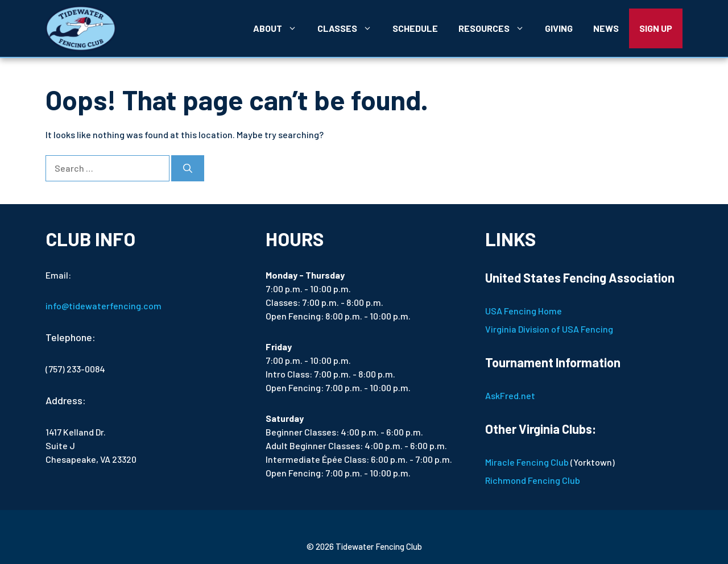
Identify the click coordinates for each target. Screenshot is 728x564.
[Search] (188, 168)
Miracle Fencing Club (527, 462)
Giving (559, 28)
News (606, 28)
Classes (350, 28)
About (280, 28)
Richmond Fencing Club (533, 480)
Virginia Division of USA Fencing (549, 329)
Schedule (415, 28)
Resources (497, 28)
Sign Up (656, 28)
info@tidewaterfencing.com (104, 306)
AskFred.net (510, 395)
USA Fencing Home (524, 311)
